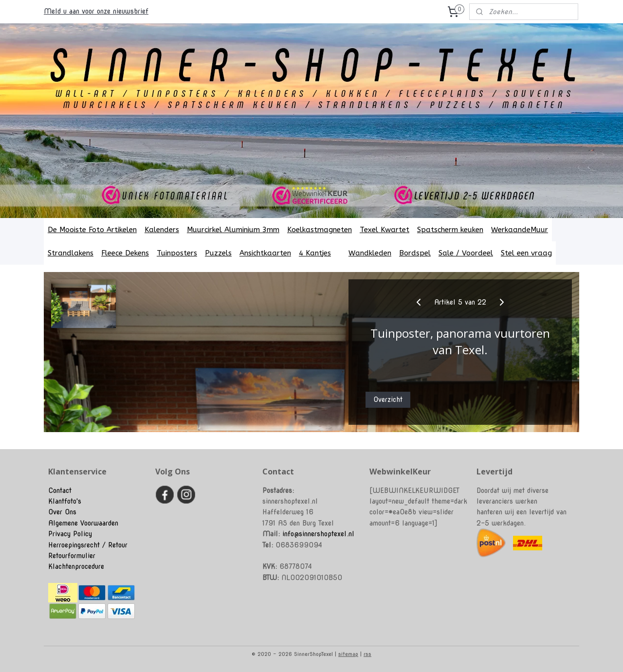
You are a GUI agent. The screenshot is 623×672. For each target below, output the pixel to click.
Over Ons (62, 512)
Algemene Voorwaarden (83, 523)
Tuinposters (177, 253)
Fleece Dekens (125, 253)
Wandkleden (370, 253)
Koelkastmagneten (320, 230)
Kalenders (162, 230)
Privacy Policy (70, 534)
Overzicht (388, 400)
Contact (60, 490)
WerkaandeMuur (520, 230)
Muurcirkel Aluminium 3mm (233, 230)
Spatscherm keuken (450, 230)
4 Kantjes (320, 253)
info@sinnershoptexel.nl (318, 534)
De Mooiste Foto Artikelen (92, 230)
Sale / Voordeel (466, 253)
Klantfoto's (65, 501)
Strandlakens (71, 253)
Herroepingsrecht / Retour (88, 545)
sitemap (348, 654)
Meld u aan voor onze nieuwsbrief (96, 11)
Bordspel (415, 253)
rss (367, 654)
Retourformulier (72, 556)
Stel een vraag (526, 253)
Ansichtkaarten (265, 253)
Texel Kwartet (385, 230)
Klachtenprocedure (76, 566)
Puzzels (218, 253)
